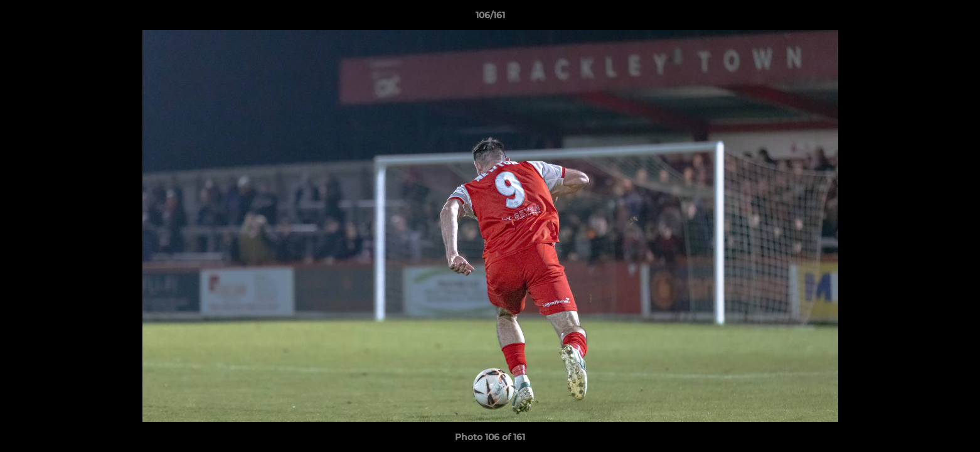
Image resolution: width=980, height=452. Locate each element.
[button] (957, 18)
